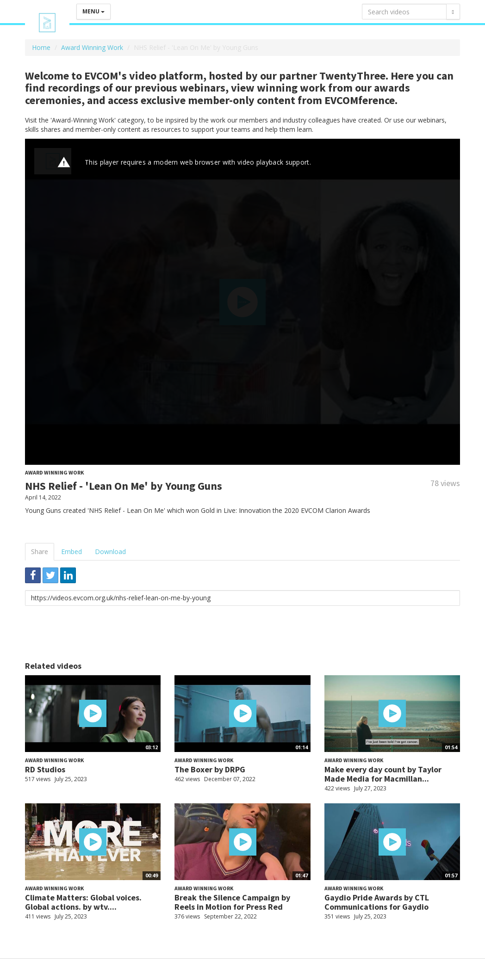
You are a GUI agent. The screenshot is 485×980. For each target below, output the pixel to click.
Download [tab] (110, 552)
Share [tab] (40, 552)
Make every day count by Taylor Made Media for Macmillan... (383, 774)
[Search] (453, 12)
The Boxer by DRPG (210, 769)
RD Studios (45, 769)
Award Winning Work (92, 47)
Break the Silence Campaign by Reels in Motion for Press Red (232, 902)
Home (41, 47)
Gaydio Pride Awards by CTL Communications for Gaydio (377, 902)
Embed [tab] (72, 552)
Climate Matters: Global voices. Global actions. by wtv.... (83, 902)
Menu (93, 11)
